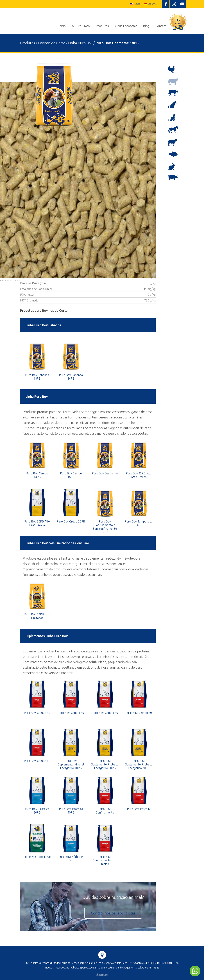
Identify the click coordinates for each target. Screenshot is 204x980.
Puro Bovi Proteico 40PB (71, 811)
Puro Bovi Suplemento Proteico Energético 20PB (105, 764)
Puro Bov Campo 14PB (37, 475)
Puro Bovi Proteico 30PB (37, 811)
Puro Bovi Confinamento (105, 811)
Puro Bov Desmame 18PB (105, 475)
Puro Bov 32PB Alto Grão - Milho (139, 475)
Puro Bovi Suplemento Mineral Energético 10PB (71, 764)
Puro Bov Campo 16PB (71, 475)
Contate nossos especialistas (113, 913)
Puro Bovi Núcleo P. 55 (71, 859)
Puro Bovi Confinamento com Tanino (105, 860)
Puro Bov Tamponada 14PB (139, 523)
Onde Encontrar (126, 26)
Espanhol (151, 4)
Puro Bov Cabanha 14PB (71, 377)
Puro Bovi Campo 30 (37, 713)
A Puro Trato (81, 26)
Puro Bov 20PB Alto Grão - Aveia (37, 523)
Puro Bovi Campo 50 (105, 713)
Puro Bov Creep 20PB (71, 521)
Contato (161, 26)
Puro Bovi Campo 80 (37, 761)
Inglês (135, 4)
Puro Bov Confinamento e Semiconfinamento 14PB (105, 527)
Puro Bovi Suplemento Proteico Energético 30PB (139, 764)
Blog (146, 26)
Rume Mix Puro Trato (37, 857)
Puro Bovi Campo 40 (71, 713)
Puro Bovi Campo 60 (139, 713)
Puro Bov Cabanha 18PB (37, 377)
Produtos (102, 26)
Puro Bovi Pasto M (139, 809)
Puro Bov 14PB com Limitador (37, 616)
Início (62, 26)
